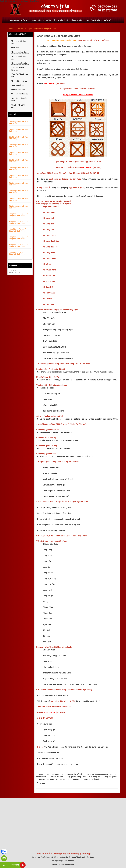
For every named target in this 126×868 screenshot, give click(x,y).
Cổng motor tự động (20, 94)
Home (11, 29)
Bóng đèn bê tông (19, 81)
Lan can (15, 48)
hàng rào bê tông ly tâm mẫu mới (86, 779)
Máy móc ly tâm (18, 90)
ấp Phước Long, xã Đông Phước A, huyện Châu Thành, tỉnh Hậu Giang (66, 857)
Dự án (21, 29)
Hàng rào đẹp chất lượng (97, 774)
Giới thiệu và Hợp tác (55, 774)
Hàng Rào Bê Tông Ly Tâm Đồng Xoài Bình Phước (18, 215)
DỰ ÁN (49, 20)
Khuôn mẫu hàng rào (92, 777)
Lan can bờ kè (17, 85)
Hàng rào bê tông (46, 779)
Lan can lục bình (57, 777)
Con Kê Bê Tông (63, 779)
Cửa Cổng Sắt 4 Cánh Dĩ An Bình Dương (19, 122)
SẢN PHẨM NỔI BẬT (74, 20)
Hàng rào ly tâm (110, 777)
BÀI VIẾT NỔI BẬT (93, 20)
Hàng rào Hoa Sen (19, 52)
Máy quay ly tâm (74, 777)
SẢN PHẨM (37, 20)
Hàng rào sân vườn (19, 63)
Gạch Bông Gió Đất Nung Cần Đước (42, 29)
